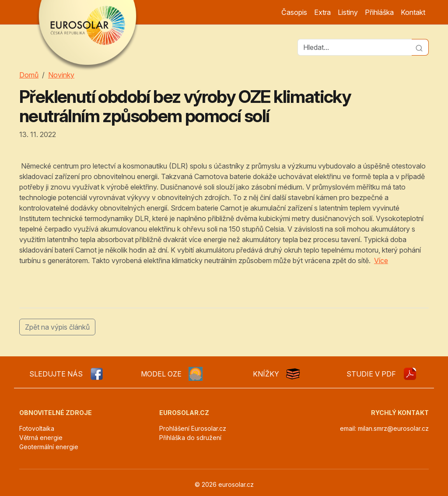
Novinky (61, 75)
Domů (29, 75)
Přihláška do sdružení (190, 438)
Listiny (348, 12)
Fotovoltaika (37, 428)
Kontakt (413, 12)
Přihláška (379, 12)
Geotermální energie (49, 447)
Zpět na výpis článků (57, 327)
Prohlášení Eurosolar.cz (193, 428)
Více (381, 260)
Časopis (294, 12)
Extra (322, 12)
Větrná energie (41, 438)
